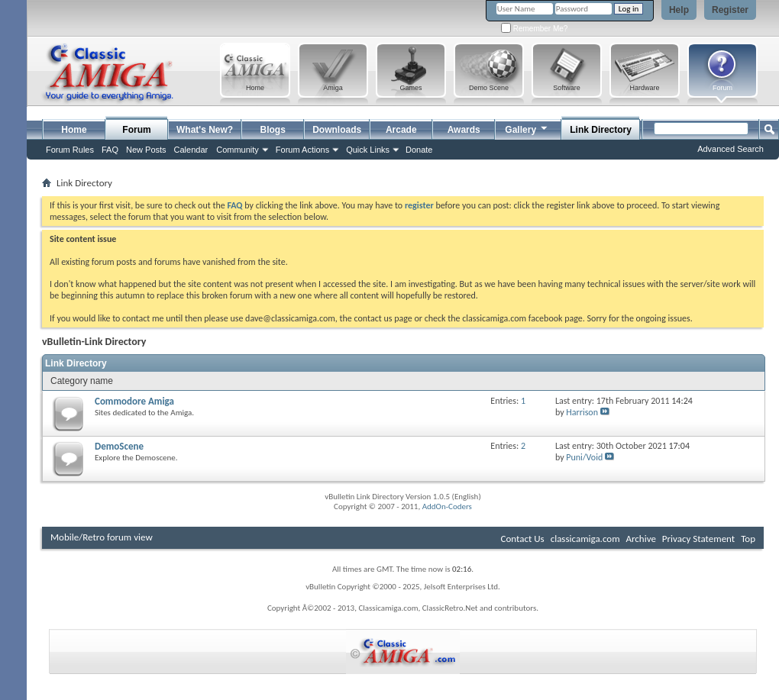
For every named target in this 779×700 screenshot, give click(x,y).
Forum (136, 130)
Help (679, 10)
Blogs (273, 130)
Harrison (582, 412)
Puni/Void (584, 457)
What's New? (205, 130)
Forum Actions (302, 150)
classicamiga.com (585, 539)
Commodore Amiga (134, 401)
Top (748, 539)
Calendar (191, 150)
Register (730, 10)
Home (74, 130)
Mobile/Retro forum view (102, 537)
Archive (640, 539)
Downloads (337, 130)
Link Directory (601, 130)
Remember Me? (534, 29)
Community (238, 150)
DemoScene (119, 446)
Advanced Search (731, 149)
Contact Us (523, 539)
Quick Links (368, 150)
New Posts (146, 150)
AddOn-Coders (447, 506)
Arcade (401, 130)
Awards (464, 130)
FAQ (110, 150)
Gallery (527, 128)
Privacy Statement (698, 539)
